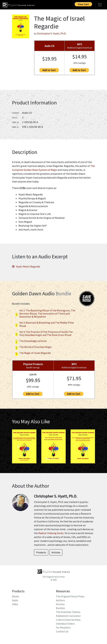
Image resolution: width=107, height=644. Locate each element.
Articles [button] (56, 552)
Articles (60, 604)
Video (15, 604)
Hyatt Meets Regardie (26, 266)
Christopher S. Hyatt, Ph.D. (51, 33)
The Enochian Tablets (68, 612)
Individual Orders (65, 624)
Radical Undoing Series (51, 533)
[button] (18, 446)
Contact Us (62, 631)
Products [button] (41, 552)
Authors (60, 600)
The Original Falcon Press (53, 577)
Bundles (60, 608)
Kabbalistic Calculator (68, 616)
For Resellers (63, 627)
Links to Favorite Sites (68, 620)
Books (16, 596)
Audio (15, 600)
